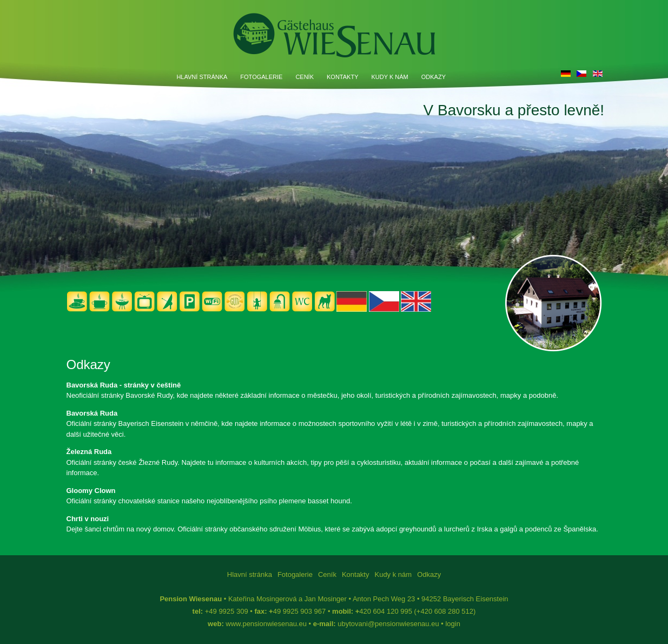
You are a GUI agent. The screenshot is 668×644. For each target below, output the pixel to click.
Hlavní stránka (202, 77)
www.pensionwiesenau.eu (266, 624)
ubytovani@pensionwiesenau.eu (388, 624)
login (452, 624)
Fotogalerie (261, 77)
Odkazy (434, 77)
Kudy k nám (390, 77)
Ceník (305, 77)
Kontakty (342, 77)
